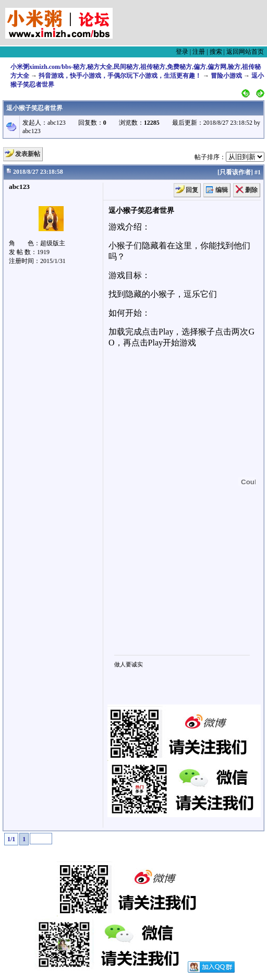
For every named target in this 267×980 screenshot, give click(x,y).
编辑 (222, 190)
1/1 (11, 839)
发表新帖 (28, 154)
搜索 (216, 52)
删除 (251, 190)
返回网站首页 (245, 52)
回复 (192, 190)
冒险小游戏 (226, 76)
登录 (182, 52)
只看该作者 (235, 172)
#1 (258, 172)
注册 (199, 52)
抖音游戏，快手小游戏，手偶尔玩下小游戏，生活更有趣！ (120, 76)
